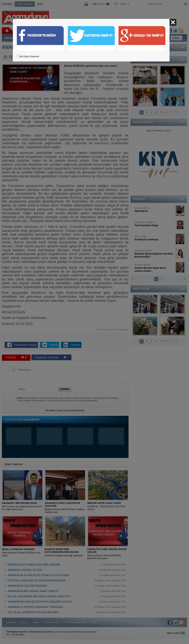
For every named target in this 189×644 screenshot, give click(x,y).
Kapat (173, 22)
